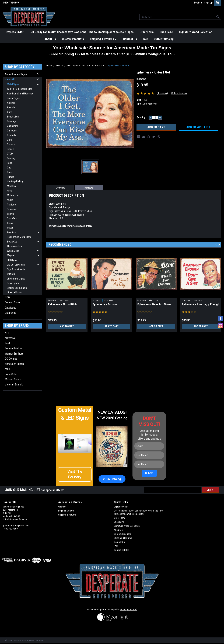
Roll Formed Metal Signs (19, 237)
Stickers (11, 274)
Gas (9, 168)
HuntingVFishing (15, 181)
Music (10, 200)
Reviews (89, 188)
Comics (11, 144)
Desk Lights (13, 283)
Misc (9, 191)
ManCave (12, 186)
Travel (10, 228)
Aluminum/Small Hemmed (20, 94)
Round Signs (13, 98)
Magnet (11, 255)
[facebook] (220, 319)
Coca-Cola (11, 374)
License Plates (14, 292)
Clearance (10, 313)
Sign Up (208, 3)
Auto (10, 112)
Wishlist (62, 507)
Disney (10, 149)
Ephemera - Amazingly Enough (201, 304)
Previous (217, 245)
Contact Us (130, 39)
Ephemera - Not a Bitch (62, 304)
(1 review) (162, 93)
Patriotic (11, 205)
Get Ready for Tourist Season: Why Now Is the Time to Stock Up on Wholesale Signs (82, 32)
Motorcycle (13, 195)
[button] (75, 476)
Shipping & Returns (103, 39)
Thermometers (14, 246)
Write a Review (179, 93)
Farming (11, 158)
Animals (11, 107)
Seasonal (12, 209)
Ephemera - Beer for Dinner (154, 304)
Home (49, 66)
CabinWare (12, 126)
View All (10, 79)
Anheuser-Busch (14, 364)
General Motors (14, 348)
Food (10, 163)
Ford (7, 343)
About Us (50, 39)
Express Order (15, 32)
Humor (10, 177)
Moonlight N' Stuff (129, 610)
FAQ (145, 39)
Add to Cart (67, 326)
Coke (10, 140)
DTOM (10, 154)
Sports (10, 214)
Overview (60, 188)
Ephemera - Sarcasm (106, 304)
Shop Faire (166, 32)
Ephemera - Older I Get (119, 66)
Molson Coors (13, 379)
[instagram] (220, 326)
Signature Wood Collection (196, 32)
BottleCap (12, 242)
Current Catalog (164, 39)
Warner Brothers (14, 354)
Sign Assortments (16, 269)
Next (220, 245)
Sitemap (40, 641)
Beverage (12, 121)
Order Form (147, 32)
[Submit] (149, 473)
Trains (10, 223)
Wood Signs (13, 251)
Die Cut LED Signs (16, 265)
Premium (11, 232)
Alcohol (11, 103)
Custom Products (73, 39)
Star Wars (12, 218)
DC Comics (11, 359)
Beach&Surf (13, 117)
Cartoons (12, 131)
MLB (7, 369)
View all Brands (14, 384)
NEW (8, 297)
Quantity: (141, 117)
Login (197, 3)
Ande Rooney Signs (16, 74)
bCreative (10, 338)
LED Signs (12, 260)
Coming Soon (12, 302)
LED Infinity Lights (16, 279)
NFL (7, 333)
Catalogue (10, 308)
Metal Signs (13, 84)
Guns (10, 172)
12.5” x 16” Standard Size (20, 89)
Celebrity (11, 135)
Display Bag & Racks (17, 288)
